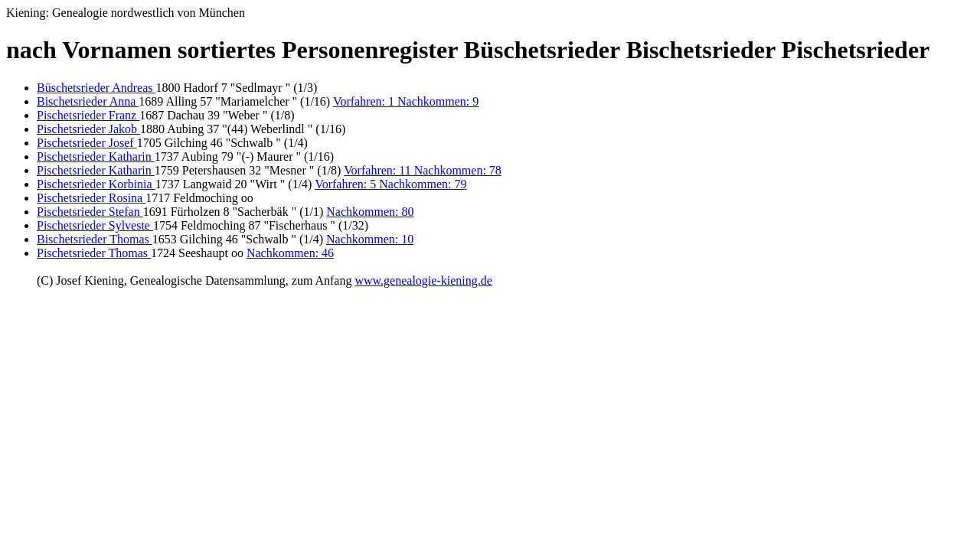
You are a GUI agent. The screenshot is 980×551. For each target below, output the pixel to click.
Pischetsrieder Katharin (96, 156)
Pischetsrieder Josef (87, 143)
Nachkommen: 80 (370, 212)
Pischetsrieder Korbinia (96, 184)
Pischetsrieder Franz (88, 115)
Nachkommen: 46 (290, 253)
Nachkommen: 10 (370, 239)
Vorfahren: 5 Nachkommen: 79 (390, 184)
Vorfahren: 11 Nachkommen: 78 (423, 170)
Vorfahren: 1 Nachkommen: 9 (406, 101)
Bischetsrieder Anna (88, 101)
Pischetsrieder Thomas (94, 253)
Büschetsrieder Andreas (96, 88)
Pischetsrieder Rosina (91, 198)
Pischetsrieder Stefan (90, 212)
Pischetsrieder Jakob (88, 129)
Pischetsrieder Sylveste (95, 225)
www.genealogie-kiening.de (423, 280)
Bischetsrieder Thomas (95, 239)
